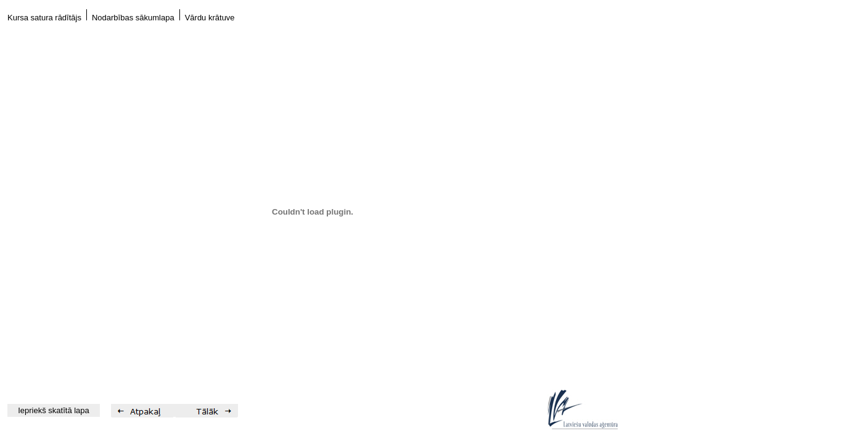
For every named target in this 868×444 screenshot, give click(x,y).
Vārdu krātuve (210, 18)
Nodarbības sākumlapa (133, 18)
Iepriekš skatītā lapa (54, 410)
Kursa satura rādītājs (44, 18)
